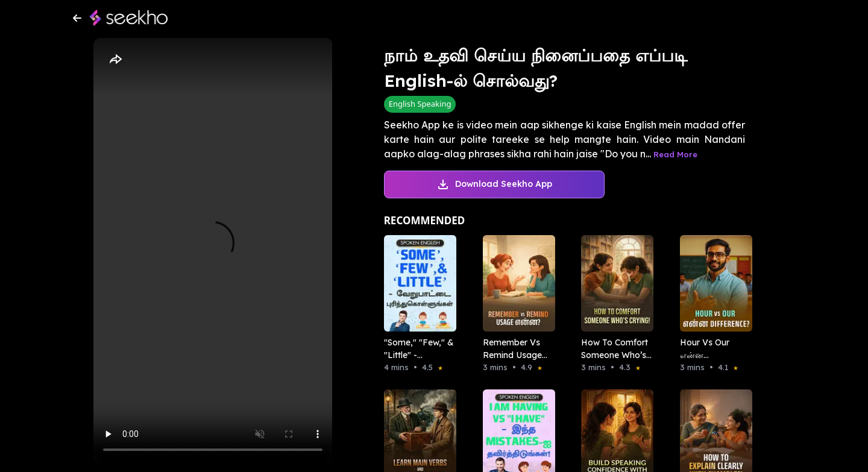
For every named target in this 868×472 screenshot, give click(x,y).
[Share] (115, 60)
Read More (675, 154)
